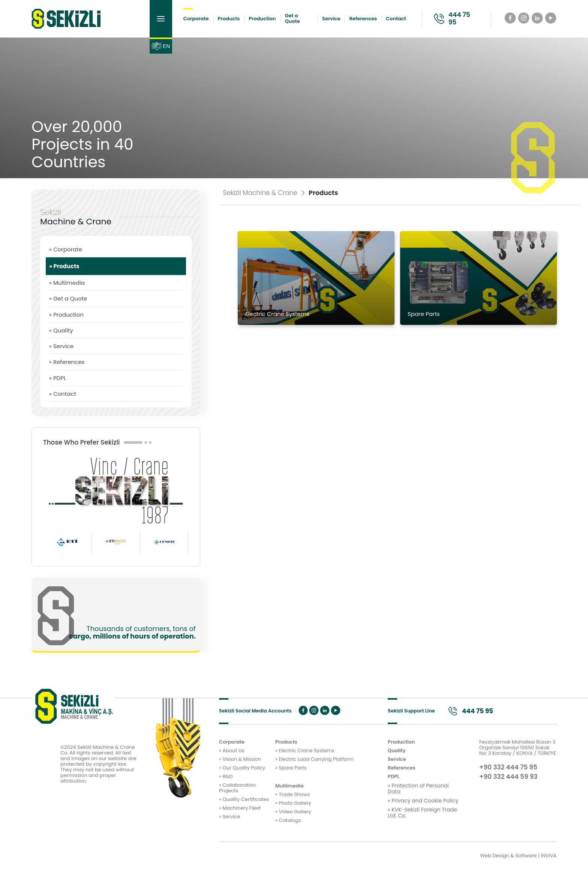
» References (67, 362)
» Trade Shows (292, 795)
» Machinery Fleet (240, 808)
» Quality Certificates (244, 800)
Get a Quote (292, 19)
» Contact (63, 394)
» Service (61, 346)
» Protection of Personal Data (418, 789)
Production (262, 19)
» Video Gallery (293, 812)
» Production (66, 315)
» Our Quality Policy (242, 768)
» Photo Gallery (293, 803)
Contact (396, 19)
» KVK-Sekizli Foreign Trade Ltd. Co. (422, 813)
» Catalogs (288, 821)
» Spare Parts (291, 768)
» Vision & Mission (240, 760)
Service (331, 19)
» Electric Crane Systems (305, 751)
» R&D (226, 777)
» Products (64, 266)
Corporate (196, 19)
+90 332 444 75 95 (508, 768)
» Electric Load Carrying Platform (314, 760)
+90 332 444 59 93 (508, 777)
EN (161, 46)
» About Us (232, 751)
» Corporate (66, 249)
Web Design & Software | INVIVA (518, 856)
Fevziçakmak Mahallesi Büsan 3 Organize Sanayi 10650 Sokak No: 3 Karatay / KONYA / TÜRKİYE (518, 748)
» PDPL (58, 378)
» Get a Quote (68, 298)
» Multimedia (67, 283)
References (363, 19)
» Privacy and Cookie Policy (423, 801)
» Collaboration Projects (237, 788)
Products (229, 19)
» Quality (61, 330)
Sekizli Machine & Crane (264, 193)
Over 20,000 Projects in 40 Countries (82, 144)
